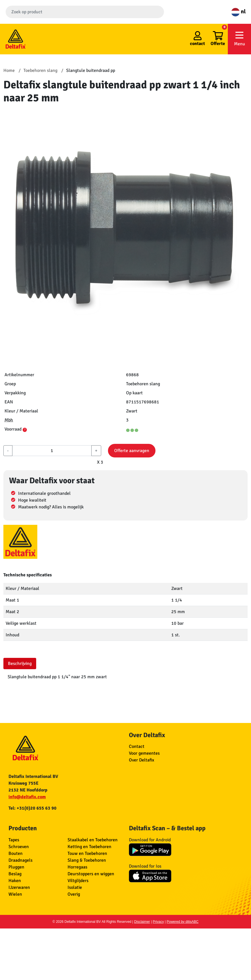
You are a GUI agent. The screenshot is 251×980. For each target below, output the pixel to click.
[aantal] (52, 451)
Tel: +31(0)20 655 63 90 (33, 808)
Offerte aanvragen (132, 451)
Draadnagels (20, 860)
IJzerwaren (19, 887)
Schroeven (19, 847)
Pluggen (16, 867)
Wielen (15, 894)
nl (238, 11)
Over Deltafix (141, 760)
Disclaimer (142, 922)
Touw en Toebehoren (87, 853)
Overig (74, 894)
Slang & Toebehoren (87, 860)
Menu (239, 39)
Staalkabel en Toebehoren (93, 840)
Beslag (15, 874)
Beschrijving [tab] (20, 664)
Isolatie (75, 887)
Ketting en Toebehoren (89, 847)
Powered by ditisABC (183, 922)
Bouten (16, 853)
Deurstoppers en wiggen (91, 874)
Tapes (14, 840)
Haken (15, 881)
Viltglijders (78, 881)
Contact (137, 746)
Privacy (158, 922)
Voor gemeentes (144, 753)
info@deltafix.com (27, 797)
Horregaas (77, 867)
